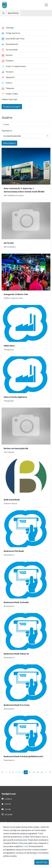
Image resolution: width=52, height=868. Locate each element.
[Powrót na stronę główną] (3, 13)
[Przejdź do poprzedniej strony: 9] (6, 772)
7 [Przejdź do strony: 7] (16, 772)
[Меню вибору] (46, 5)
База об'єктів (13, 13)
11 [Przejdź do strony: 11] (30, 772)
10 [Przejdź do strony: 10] (26, 772)
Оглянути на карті (12, 107)
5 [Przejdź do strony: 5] (10, 772)
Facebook (7, 799)
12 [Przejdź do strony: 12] (34, 772)
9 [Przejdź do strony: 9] (22, 772)
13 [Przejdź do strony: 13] (38, 772)
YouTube (6, 809)
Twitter (6, 804)
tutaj (26, 846)
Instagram (7, 814)
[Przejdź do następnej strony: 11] (46, 772)
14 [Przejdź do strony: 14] (42, 772)
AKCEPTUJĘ (42, 862)
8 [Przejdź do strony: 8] (19, 772)
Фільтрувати (9, 143)
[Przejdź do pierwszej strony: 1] (2, 772)
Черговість (7, 131)
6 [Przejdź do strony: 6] (13, 772)
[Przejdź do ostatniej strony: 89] (50, 772)
